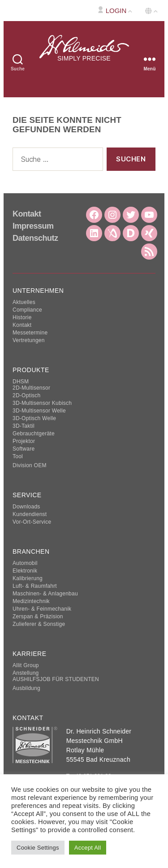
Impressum (33, 226)
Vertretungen (29, 340)
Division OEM (30, 465)
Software (24, 449)
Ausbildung (26, 688)
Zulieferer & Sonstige (39, 624)
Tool (18, 456)
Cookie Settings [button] (38, 848)
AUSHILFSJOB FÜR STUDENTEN (56, 679)
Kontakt (27, 214)
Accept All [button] (88, 848)
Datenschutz (35, 238)
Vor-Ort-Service (32, 522)
